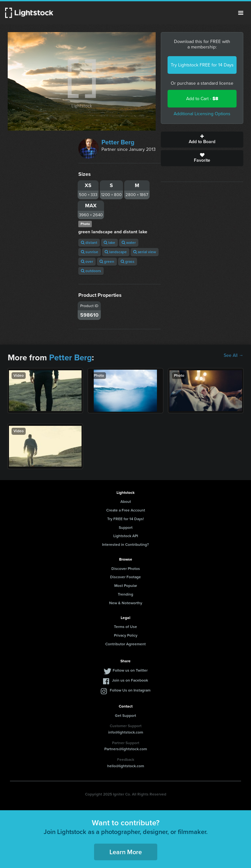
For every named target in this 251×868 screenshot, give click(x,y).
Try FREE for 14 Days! (125, 519)
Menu (241, 13)
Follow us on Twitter (130, 670)
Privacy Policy (126, 635)
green (107, 262)
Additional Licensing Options (202, 114)
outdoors (91, 271)
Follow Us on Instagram (130, 690)
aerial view (145, 252)
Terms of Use (125, 627)
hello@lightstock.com (126, 766)
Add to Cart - (202, 99)
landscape (116, 252)
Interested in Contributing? (125, 545)
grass (128, 262)
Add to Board (202, 140)
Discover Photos (126, 569)
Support (126, 528)
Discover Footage (125, 577)
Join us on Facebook (130, 680)
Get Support (125, 716)
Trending (125, 594)
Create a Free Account (126, 510)
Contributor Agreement (125, 644)
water (129, 243)
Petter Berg (118, 142)
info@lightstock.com (126, 732)
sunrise (90, 252)
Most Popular (126, 586)
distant (89, 243)
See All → (234, 356)
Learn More (126, 852)
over (87, 262)
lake (109, 243)
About (126, 502)
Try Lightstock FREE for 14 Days (202, 65)
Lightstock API (126, 536)
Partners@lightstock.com (126, 749)
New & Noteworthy (126, 603)
